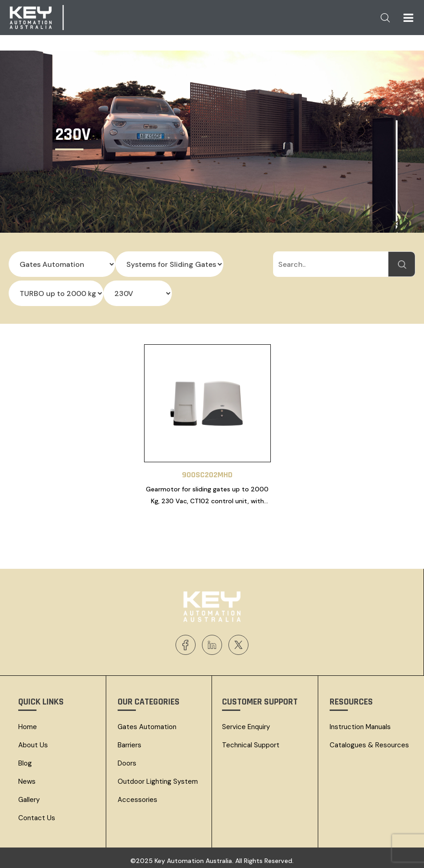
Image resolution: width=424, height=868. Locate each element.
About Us (33, 741)
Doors (127, 759)
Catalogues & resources (369, 741)
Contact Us (37, 814)
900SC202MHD (207, 471)
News (27, 777)
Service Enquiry (246, 723)
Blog (25, 759)
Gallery (29, 796)
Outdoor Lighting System (158, 777)
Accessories (137, 796)
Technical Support (251, 741)
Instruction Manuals (360, 723)
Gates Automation (147, 723)
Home (28, 723)
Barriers (129, 741)
